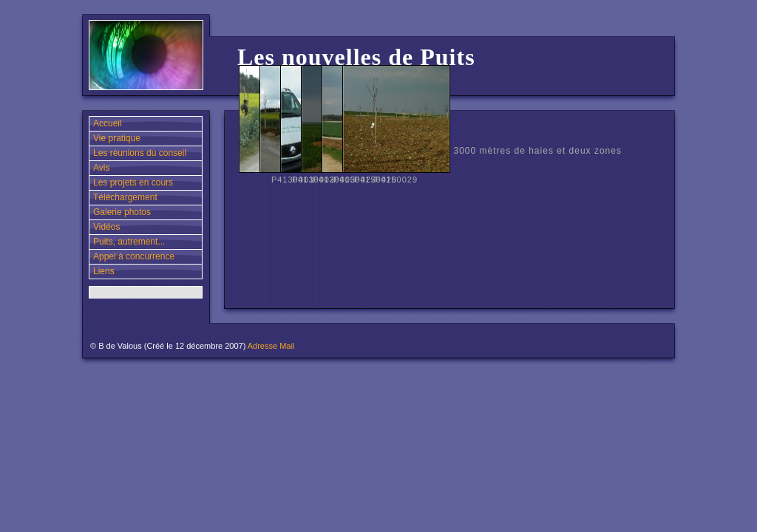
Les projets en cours (133, 183)
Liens (104, 271)
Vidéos (106, 227)
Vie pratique (117, 138)
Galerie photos (122, 212)
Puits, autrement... (129, 242)
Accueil (108, 123)
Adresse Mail (271, 346)
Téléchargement (125, 197)
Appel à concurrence (134, 256)
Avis (101, 168)
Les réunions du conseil (140, 153)
